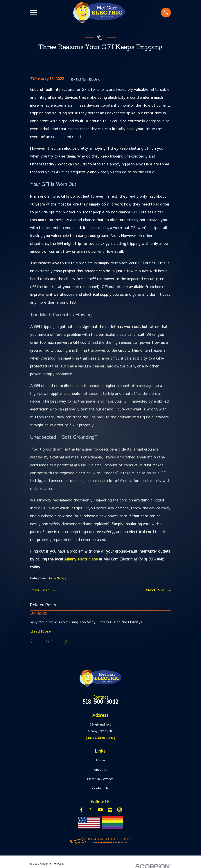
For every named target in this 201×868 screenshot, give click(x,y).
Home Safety (57, 578)
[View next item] (64, 641)
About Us (100, 769)
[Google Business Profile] (110, 810)
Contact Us (100, 788)
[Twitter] (91, 810)
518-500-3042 (100, 703)
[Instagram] (120, 810)
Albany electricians (81, 559)
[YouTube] (100, 810)
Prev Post (43, 591)
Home (100, 760)
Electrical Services (100, 779)
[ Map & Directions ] (100, 737)
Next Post (158, 591)
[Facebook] (81, 810)
